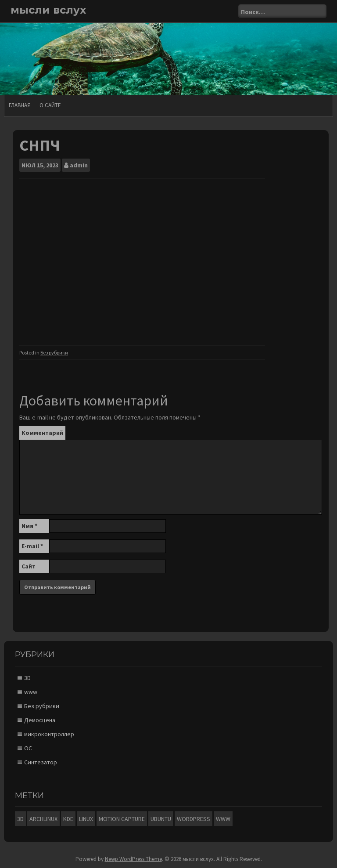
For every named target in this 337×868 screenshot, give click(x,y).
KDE (68, 819)
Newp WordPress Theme (133, 859)
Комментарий (42, 433)
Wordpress (194, 819)
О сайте (50, 105)
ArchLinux (43, 819)
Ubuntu (161, 819)
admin (79, 165)
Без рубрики (54, 353)
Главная (20, 105)
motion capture (122, 819)
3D (27, 678)
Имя (29, 526)
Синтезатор (41, 762)
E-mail (32, 546)
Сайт (29, 566)
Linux (86, 819)
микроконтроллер (49, 734)
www (31, 692)
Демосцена (40, 720)
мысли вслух (48, 10)
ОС (28, 748)
